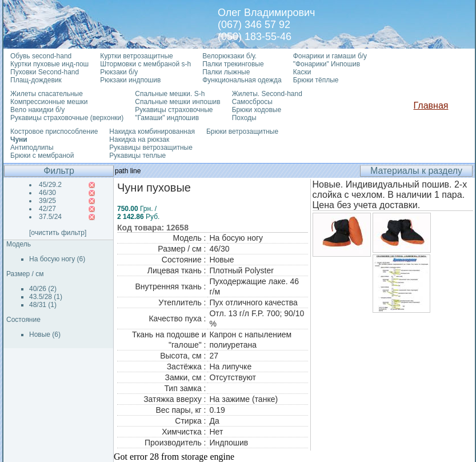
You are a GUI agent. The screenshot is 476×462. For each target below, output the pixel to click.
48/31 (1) (43, 305)
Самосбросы (252, 102)
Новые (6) (45, 334)
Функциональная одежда (242, 80)
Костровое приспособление (54, 132)
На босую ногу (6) (57, 259)
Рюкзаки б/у (119, 72)
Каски (302, 72)
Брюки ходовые (257, 110)
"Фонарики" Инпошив (327, 64)
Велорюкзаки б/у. (229, 56)
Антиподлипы (32, 148)
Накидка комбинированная (152, 132)
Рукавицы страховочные (174, 110)
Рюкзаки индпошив (130, 80)
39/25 (47, 201)
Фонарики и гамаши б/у (330, 56)
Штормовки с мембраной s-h (145, 64)
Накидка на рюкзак (139, 140)
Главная (431, 105)
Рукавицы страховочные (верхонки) (67, 118)
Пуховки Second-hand (45, 72)
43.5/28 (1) (46, 297)
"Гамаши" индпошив (167, 118)
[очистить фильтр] (58, 233)
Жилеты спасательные (47, 94)
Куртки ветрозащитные (136, 56)
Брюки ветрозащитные (242, 132)
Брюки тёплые (316, 80)
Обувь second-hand (41, 56)
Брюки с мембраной (42, 156)
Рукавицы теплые (137, 156)
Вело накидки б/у (37, 110)
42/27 (47, 209)
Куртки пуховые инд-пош (49, 64)
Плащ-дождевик (36, 80)
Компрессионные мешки (49, 102)
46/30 (47, 193)
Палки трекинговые (233, 64)
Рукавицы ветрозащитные (151, 148)
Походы (244, 118)
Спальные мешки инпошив (177, 102)
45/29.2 (50, 185)
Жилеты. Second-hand (267, 94)
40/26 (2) (43, 289)
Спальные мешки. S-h (170, 94)
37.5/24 (50, 217)
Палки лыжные (226, 72)
